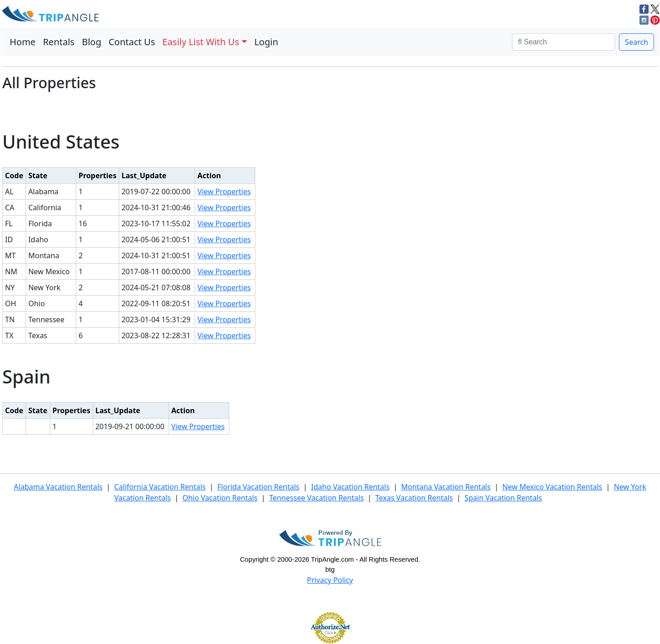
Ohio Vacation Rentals (220, 498)
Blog (92, 42)
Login (266, 42)
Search (636, 42)
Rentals (59, 42)
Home (23, 42)
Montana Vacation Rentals (446, 487)
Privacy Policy (330, 580)
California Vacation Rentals (160, 487)
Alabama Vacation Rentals (58, 487)
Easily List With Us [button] (201, 42)
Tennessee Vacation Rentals (316, 498)
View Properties (224, 192)
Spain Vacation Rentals (503, 498)
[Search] (564, 42)
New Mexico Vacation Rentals (552, 487)
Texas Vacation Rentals (414, 498)
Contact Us (132, 42)
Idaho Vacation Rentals (350, 487)
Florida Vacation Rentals (259, 487)
